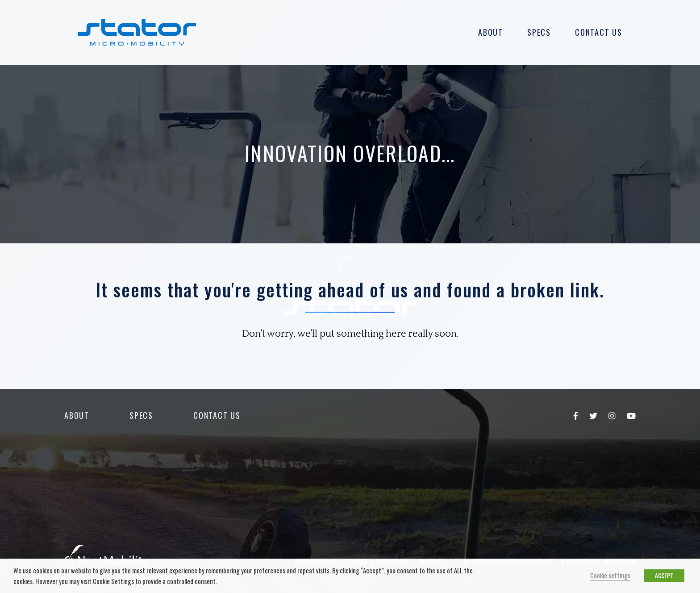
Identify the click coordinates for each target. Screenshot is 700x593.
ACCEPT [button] (664, 576)
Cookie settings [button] (610, 575)
